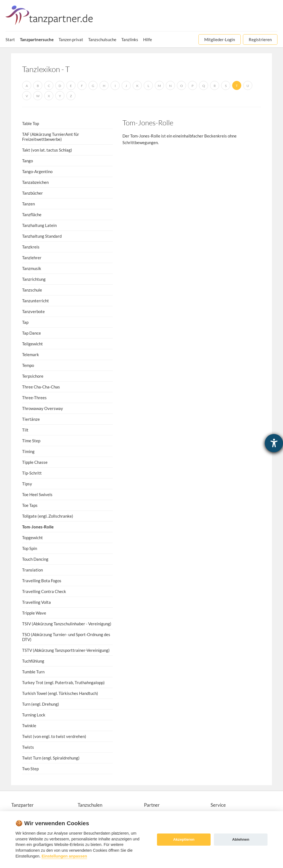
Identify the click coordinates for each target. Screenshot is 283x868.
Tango (27, 161)
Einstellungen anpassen (64, 856)
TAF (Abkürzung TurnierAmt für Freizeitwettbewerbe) (51, 137)
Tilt (25, 430)
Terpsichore (33, 376)
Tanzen (28, 204)
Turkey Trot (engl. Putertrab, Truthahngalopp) (63, 682)
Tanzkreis (31, 247)
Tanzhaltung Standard (42, 236)
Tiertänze (31, 419)
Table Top (31, 123)
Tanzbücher (32, 193)
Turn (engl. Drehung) (41, 704)
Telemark (31, 354)
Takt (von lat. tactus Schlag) (47, 150)
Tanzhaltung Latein (39, 225)
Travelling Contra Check (44, 591)
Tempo (28, 365)
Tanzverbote (33, 311)
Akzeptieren (184, 839)
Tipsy (27, 484)
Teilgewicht (32, 344)
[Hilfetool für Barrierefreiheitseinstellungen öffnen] (274, 443)
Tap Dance (32, 333)
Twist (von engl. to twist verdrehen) (54, 736)
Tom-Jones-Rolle (38, 527)
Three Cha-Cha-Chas (41, 387)
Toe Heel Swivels (37, 494)
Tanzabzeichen (35, 182)
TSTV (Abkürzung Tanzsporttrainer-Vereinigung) (66, 650)
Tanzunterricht (36, 301)
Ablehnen (241, 839)
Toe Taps (30, 505)
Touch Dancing (35, 559)
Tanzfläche (32, 215)
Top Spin (30, 548)
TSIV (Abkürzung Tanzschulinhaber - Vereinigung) (67, 624)
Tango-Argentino (37, 171)
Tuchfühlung (33, 661)
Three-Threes (34, 398)
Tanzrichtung (34, 279)
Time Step (31, 441)
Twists (28, 747)
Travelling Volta (36, 602)
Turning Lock (34, 715)
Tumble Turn (33, 672)
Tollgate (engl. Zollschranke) (48, 516)
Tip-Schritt (32, 473)
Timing (28, 451)
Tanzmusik (32, 268)
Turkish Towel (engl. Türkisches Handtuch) (60, 693)
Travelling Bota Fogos (42, 581)
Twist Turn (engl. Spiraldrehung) (51, 758)
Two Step (30, 769)
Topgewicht (32, 538)
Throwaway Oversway (43, 408)
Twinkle (29, 726)
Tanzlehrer (32, 258)
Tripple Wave (34, 613)
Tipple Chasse (35, 462)
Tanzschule (32, 290)
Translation (32, 570)
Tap (25, 322)
